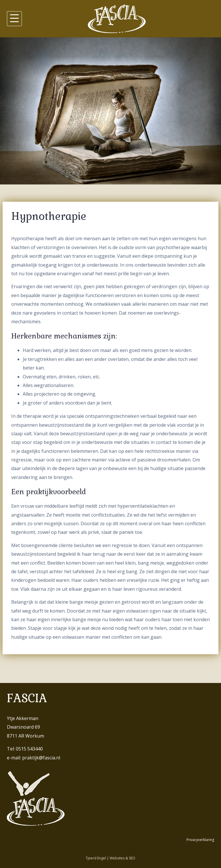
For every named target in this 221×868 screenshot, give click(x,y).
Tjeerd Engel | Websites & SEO (110, 858)
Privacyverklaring (200, 840)
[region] (110, 111)
